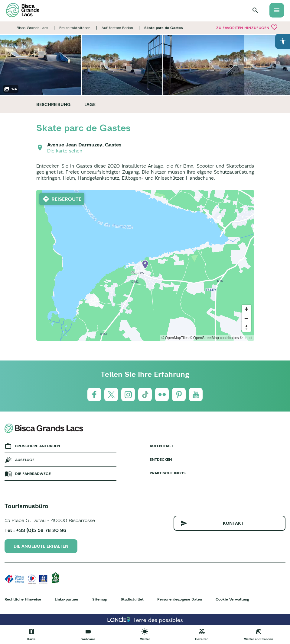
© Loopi (246, 338)
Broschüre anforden (38, 446)
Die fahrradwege (33, 474)
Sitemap (100, 599)
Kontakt (233, 523)
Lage (90, 104)
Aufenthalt (161, 446)
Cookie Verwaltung (232, 599)
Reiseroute (66, 199)
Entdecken (161, 459)
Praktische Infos (168, 473)
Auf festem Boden (117, 28)
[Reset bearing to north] (246, 327)
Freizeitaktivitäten (75, 28)
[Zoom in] (246, 309)
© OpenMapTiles (175, 338)
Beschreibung (54, 104)
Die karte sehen (65, 151)
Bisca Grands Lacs (32, 28)
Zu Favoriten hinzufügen (247, 27)
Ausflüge (25, 460)
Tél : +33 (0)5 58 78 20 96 (35, 530)
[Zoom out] (246, 318)
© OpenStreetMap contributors (214, 338)
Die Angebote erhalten (41, 546)
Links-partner (67, 599)
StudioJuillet (132, 599)
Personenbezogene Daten (180, 599)
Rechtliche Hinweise (23, 599)
